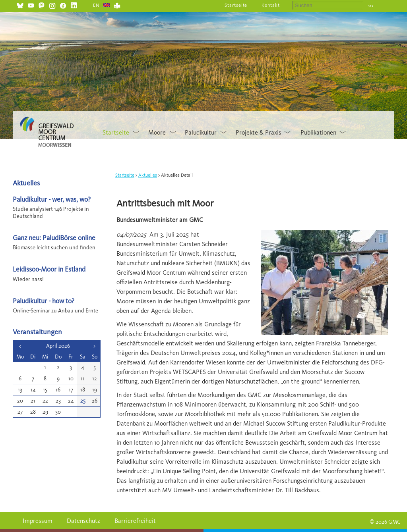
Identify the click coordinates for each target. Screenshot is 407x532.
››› (371, 6)
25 (83, 401)
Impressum (38, 521)
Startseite (236, 5)
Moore (157, 132)
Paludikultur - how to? (44, 301)
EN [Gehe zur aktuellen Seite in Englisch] (96, 5)
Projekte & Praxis (259, 132)
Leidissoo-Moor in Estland (49, 269)
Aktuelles (148, 175)
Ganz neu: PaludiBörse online (54, 238)
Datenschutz (83, 521)
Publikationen (318, 132)
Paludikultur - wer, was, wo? (52, 199)
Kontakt (271, 5)
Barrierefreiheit (135, 521)
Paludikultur (201, 132)
